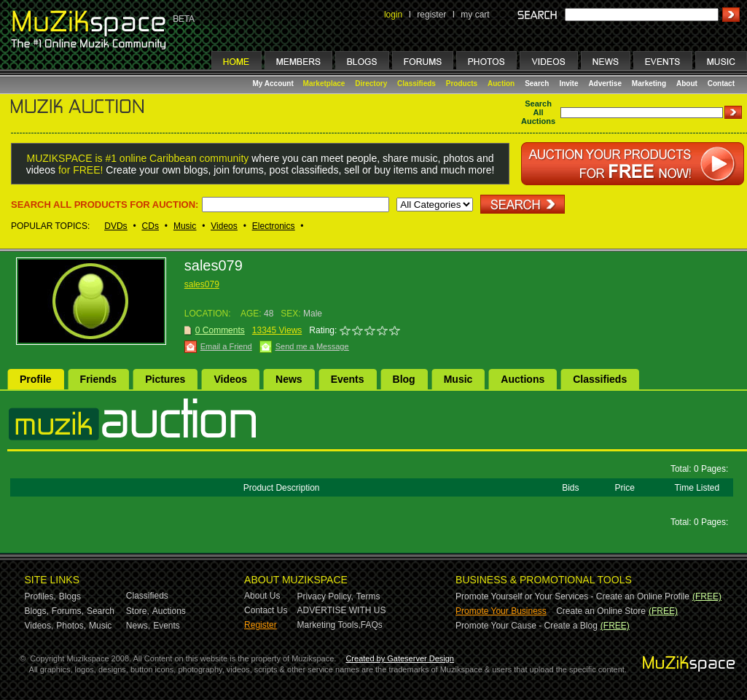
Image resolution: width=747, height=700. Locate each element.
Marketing (649, 83)
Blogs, (37, 611)
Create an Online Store (601, 611)
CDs (150, 226)
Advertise (605, 83)
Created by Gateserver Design (400, 658)
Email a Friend (226, 346)
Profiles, (40, 596)
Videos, (39, 626)
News (289, 379)
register (431, 15)
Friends (99, 379)
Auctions (523, 379)
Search (537, 83)
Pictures (165, 379)
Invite (568, 83)
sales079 (202, 284)
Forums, (68, 611)
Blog (404, 379)
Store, (138, 611)
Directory (371, 83)
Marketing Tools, (329, 625)
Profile (36, 379)
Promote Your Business (501, 611)
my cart (475, 15)
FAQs (372, 625)
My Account (274, 83)
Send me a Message (312, 346)
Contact (721, 83)
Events (348, 379)
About (687, 83)
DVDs (116, 226)
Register (261, 625)
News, (138, 626)
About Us (262, 596)
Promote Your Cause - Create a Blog (527, 626)
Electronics (274, 226)
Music (185, 226)
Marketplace (324, 83)
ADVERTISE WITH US (342, 610)
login (393, 15)
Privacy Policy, (325, 596)
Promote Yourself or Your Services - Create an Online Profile (572, 596)
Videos (224, 226)
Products (462, 83)
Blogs (70, 596)
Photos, (71, 626)
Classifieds (416, 83)
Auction (501, 83)
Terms (368, 596)
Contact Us (266, 610)
